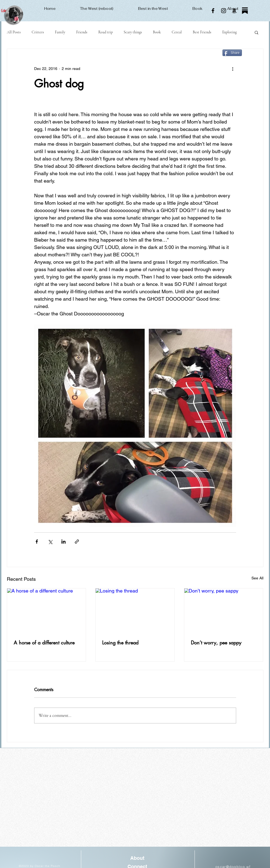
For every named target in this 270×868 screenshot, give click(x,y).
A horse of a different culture (44, 643)
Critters (38, 32)
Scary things (133, 32)
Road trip (106, 32)
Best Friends (202, 32)
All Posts (14, 32)
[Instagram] (224, 11)
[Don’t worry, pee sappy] (224, 611)
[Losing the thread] (135, 611)
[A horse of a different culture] (47, 611)
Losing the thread (120, 643)
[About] (137, 858)
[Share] (232, 53)
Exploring (229, 32)
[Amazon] (234, 11)
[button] (256, 32)
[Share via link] (77, 542)
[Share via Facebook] (37, 542)
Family (60, 32)
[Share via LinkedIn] (63, 542)
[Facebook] (213, 11)
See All (257, 578)
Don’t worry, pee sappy (216, 643)
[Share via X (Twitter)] (50, 542)
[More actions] (233, 69)
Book (157, 32)
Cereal (177, 32)
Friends (82, 32)
